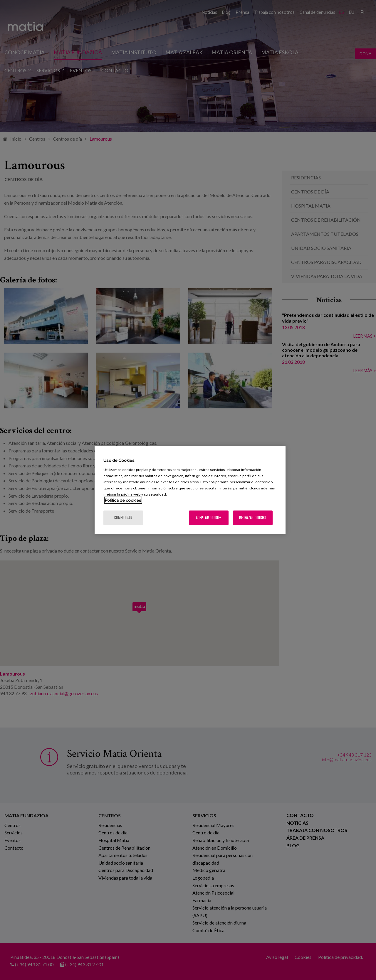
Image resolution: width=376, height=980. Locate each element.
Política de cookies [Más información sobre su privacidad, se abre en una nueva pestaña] (123, 500)
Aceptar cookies (209, 517)
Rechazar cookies (253, 517)
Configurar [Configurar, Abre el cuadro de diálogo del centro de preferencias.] (123, 517)
